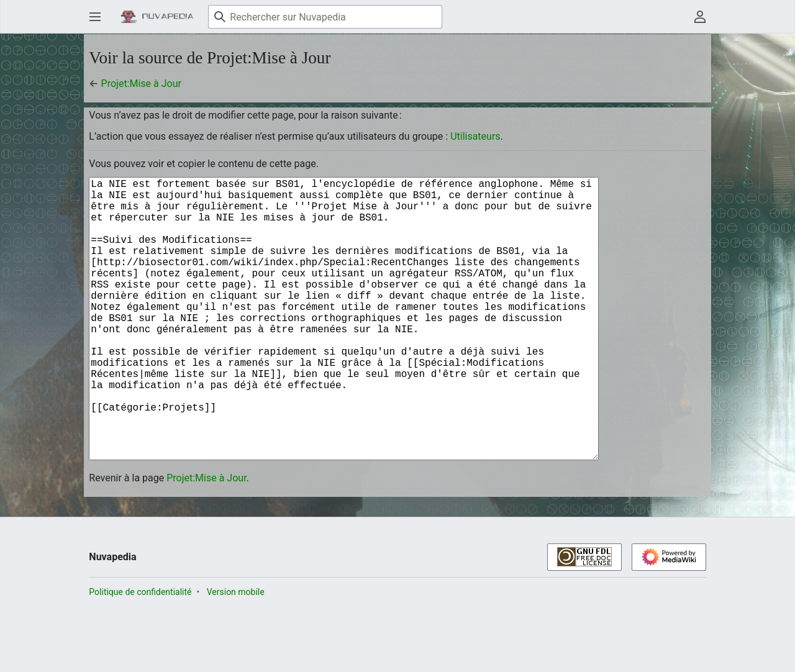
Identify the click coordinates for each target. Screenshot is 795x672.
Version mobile (236, 654)
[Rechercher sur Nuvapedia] (325, 17)
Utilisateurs (475, 136)
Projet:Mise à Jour (141, 84)
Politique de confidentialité (140, 654)
